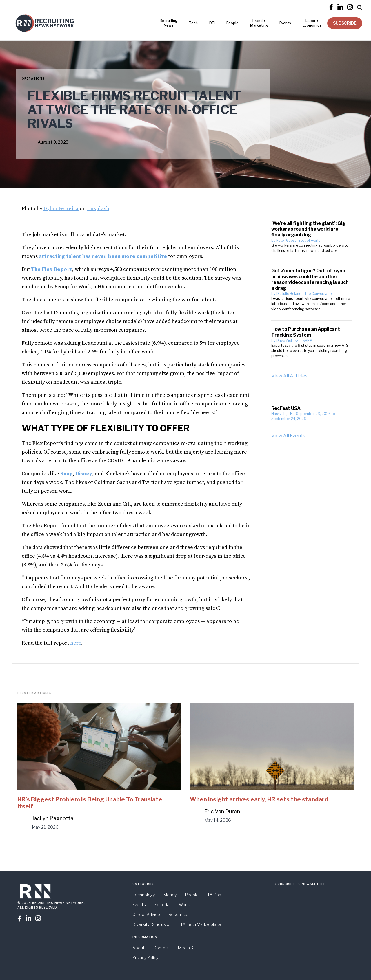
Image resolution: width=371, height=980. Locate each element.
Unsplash (98, 209)
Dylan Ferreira (61, 209)
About (139, 948)
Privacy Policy (145, 958)
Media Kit (187, 948)
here (76, 643)
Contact (161, 948)
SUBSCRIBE (345, 23)
